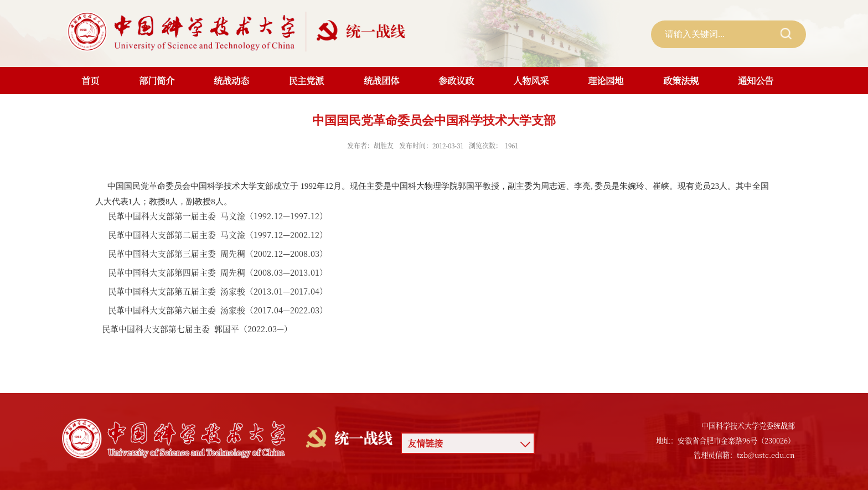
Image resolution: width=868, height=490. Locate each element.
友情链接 (425, 443)
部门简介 (157, 80)
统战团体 (381, 80)
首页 (90, 80)
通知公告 (756, 80)
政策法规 (681, 80)
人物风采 (531, 80)
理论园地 (606, 80)
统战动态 (231, 80)
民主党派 (306, 80)
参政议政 (456, 80)
